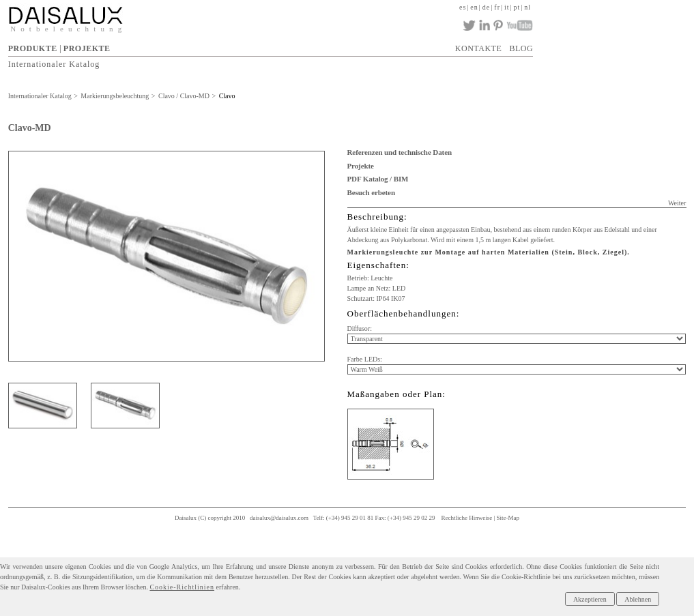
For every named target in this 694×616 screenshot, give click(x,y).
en (474, 7)
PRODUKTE (33, 48)
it (507, 7)
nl (527, 7)
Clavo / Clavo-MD (184, 96)
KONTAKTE (478, 48)
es (463, 7)
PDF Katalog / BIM (378, 179)
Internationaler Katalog (54, 63)
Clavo (227, 96)
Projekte (361, 166)
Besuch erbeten (371, 192)
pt (517, 7)
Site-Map (508, 518)
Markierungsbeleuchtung (115, 96)
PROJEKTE (87, 48)
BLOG (521, 48)
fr (497, 7)
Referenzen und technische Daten (400, 152)
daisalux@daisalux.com (279, 518)
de (486, 7)
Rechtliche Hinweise (466, 518)
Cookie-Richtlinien (182, 587)
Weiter (677, 203)
